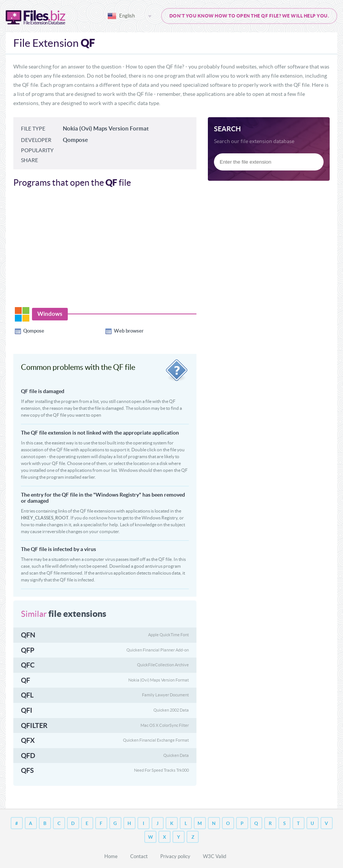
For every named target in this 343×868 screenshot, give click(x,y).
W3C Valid (215, 856)
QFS (27, 770)
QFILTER (34, 725)
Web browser (129, 331)
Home (111, 856)
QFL (27, 695)
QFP (28, 650)
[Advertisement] (77, 251)
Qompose (34, 331)
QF (26, 680)
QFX (28, 740)
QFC (28, 665)
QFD (28, 756)
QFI (27, 710)
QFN (28, 635)
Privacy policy (175, 856)
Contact (139, 856)
